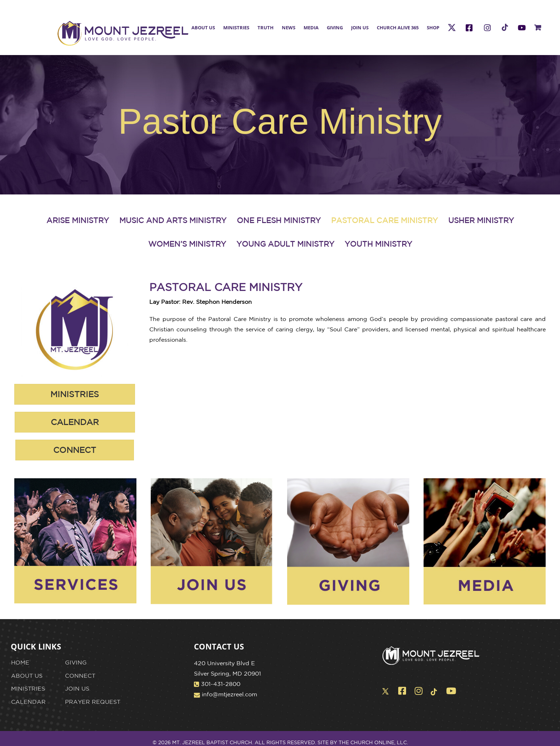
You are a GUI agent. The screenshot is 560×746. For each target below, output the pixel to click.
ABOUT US (27, 676)
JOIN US (77, 688)
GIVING (76, 662)
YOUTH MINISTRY (378, 244)
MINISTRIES (28, 688)
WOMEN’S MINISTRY (187, 244)
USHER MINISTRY (481, 220)
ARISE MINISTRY (78, 220)
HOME (20, 662)
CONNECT (80, 676)
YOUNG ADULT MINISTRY (285, 244)
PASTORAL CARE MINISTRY (384, 220)
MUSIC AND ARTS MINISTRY (173, 220)
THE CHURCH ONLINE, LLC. (373, 742)
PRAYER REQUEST (93, 702)
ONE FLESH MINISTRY (279, 220)
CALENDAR (28, 702)
